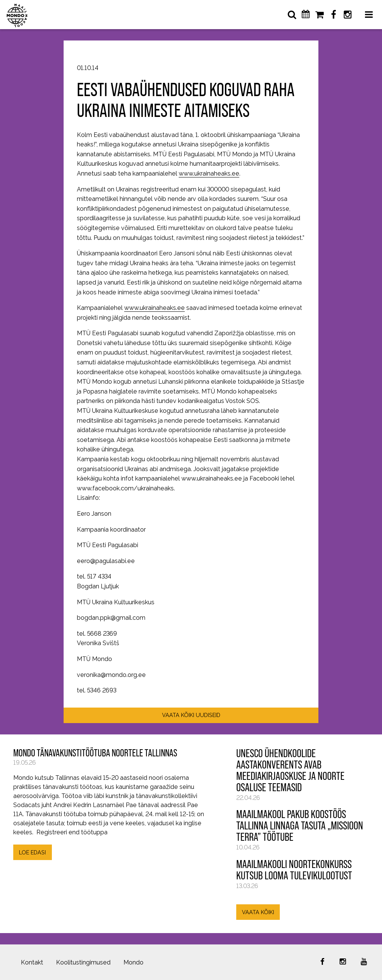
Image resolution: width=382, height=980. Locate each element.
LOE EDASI (32, 852)
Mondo (133, 962)
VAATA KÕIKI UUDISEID (191, 715)
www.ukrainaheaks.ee (209, 173)
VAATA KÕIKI (258, 912)
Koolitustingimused (83, 962)
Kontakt (32, 962)
